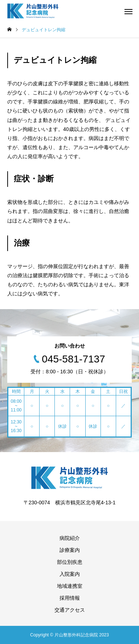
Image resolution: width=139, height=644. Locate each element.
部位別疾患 (70, 562)
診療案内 (70, 550)
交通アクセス (70, 610)
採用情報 (70, 598)
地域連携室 (70, 586)
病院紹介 (70, 538)
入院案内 (70, 574)
